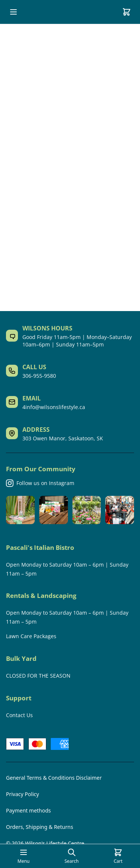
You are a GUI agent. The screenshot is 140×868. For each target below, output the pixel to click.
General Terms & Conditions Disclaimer (54, 778)
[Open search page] (72, 856)
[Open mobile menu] (13, 12)
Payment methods (28, 810)
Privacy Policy (22, 794)
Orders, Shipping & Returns (40, 827)
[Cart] (127, 12)
